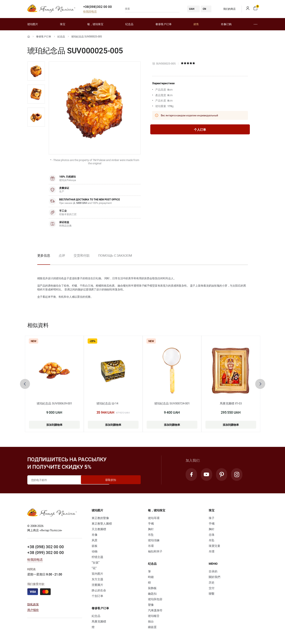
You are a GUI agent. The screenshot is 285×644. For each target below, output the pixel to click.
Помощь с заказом (115, 255)
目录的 (213, 571)
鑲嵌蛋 (152, 627)
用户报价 (33, 610)
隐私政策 (33, 604)
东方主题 (97, 579)
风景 (95, 540)
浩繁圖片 (97, 585)
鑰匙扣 (152, 594)
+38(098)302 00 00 (98, 7)
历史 (212, 582)
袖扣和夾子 (155, 551)
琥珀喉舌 (154, 616)
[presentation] (25, 384)
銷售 (196, 24)
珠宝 (63, 24)
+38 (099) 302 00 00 (46, 552)
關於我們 (214, 577)
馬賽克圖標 (99, 621)
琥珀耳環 (154, 518)
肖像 (95, 535)
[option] (36, 71)
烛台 (151, 621)
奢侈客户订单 (164, 24)
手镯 (151, 523)
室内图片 (97, 574)
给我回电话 (90, 12)
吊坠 (151, 535)
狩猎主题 (97, 557)
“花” (94, 568)
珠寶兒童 (214, 546)
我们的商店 (227, 9)
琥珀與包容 (155, 599)
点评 (62, 255)
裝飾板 (152, 588)
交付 (212, 588)
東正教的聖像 (100, 518)
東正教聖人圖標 (102, 523)
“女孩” (96, 562)
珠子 (212, 518)
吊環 (151, 546)
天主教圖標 (99, 529)
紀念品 (61, 36)
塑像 (151, 605)
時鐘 (151, 577)
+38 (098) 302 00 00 (46, 547)
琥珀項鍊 (154, 540)
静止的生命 (99, 590)
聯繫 (212, 594)
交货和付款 (82, 255)
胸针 (151, 529)
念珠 (212, 535)
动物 (95, 551)
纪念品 (129, 24)
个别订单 (97, 596)
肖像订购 (226, 24)
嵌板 (95, 546)
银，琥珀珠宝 (95, 24)
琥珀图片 (33, 24)
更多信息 (44, 255)
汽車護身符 (155, 610)
